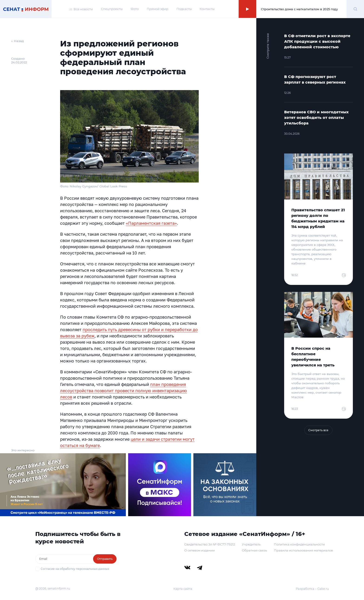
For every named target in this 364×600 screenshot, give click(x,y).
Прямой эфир (158, 9)
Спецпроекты (112, 9)
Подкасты (184, 9)
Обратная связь (254, 550)
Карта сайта (183, 589)
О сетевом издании (200, 550)
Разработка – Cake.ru (312, 589)
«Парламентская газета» (151, 223)
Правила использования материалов (303, 550)
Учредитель (251, 544)
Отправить (105, 559)
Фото (135, 9)
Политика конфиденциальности (299, 544)
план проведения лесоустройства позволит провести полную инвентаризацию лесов (123, 391)
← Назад (18, 41)
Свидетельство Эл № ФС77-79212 (210, 544)
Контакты (207, 9)
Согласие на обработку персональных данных (75, 569)
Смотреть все (318, 430)
